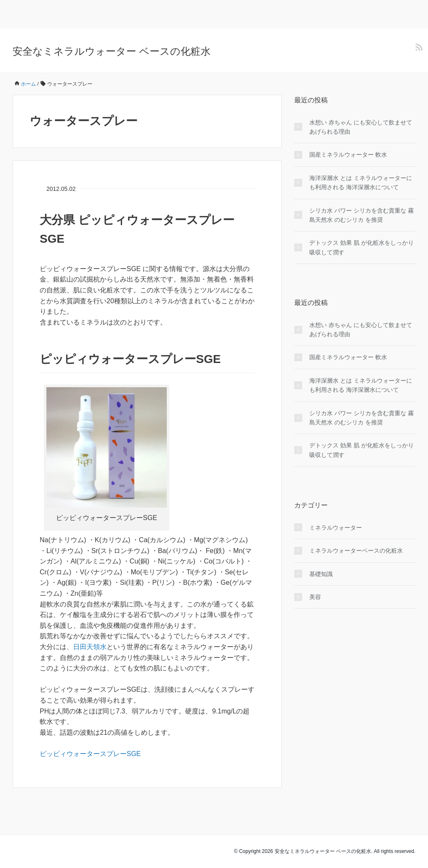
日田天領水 (90, 647)
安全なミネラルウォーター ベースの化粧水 (112, 51)
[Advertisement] (98, 13)
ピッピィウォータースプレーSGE (90, 754)
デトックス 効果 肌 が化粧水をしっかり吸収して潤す (362, 247)
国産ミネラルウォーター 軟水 (348, 155)
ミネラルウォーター (336, 528)
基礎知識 (321, 574)
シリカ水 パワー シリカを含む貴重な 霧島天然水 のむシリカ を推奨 (362, 215)
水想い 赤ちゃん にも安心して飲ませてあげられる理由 (361, 127)
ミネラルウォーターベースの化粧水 (356, 551)
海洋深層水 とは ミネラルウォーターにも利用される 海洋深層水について (361, 183)
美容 (315, 597)
